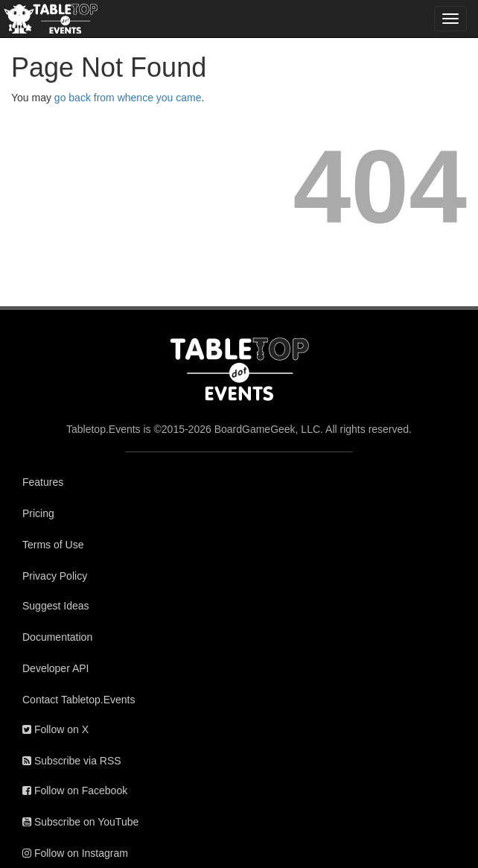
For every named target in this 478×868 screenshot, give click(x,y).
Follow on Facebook (75, 791)
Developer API (56, 668)
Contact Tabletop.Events (79, 700)
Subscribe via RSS (72, 761)
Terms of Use (53, 545)
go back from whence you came (128, 98)
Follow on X (55, 729)
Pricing (38, 513)
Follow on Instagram (75, 853)
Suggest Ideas (56, 606)
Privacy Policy (55, 576)
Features (43, 482)
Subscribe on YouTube (80, 822)
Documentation (57, 637)
